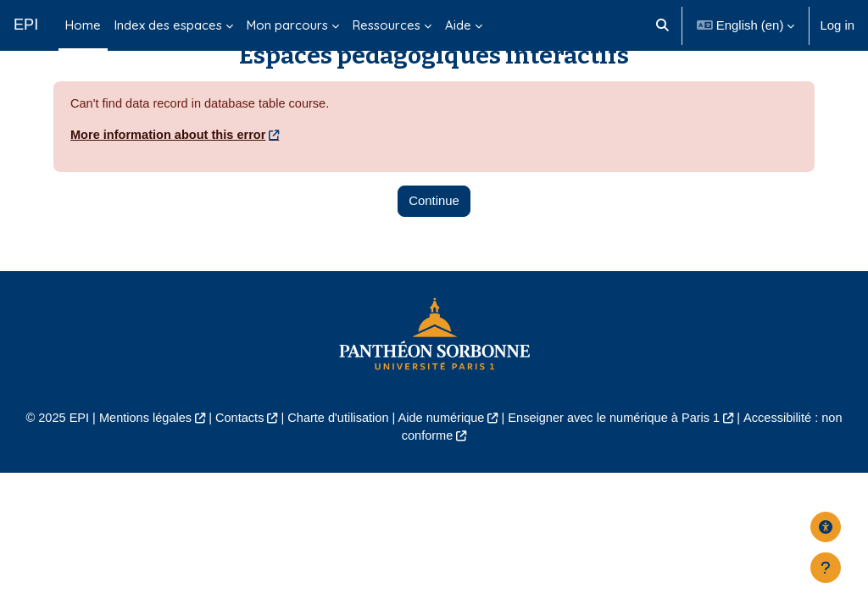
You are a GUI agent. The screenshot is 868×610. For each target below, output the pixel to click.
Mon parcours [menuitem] (287, 25)
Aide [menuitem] (458, 25)
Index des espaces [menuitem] (168, 25)
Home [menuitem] (83, 25)
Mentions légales (139, 451)
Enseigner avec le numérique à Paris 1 (618, 451)
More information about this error (170, 169)
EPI (26, 25)
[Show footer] (826, 568)
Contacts (235, 451)
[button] (663, 25)
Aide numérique (442, 451)
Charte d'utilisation (336, 451)
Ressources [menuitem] (387, 25)
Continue (434, 234)
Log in (837, 25)
